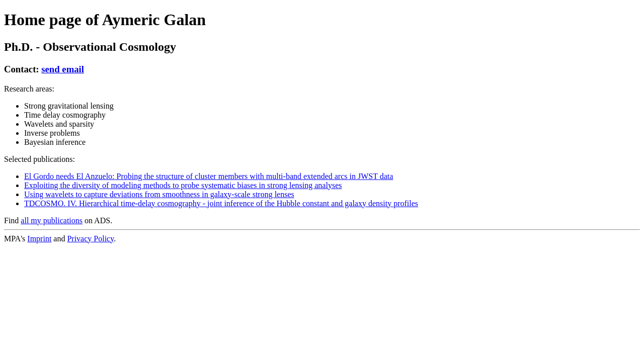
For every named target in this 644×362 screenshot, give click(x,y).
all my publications (52, 220)
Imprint (39, 239)
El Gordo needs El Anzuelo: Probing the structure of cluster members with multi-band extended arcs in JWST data (209, 176)
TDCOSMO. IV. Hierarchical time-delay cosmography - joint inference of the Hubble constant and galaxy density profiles (221, 203)
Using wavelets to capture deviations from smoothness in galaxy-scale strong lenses (159, 194)
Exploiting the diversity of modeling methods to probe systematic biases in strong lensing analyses (183, 185)
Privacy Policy (90, 239)
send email (63, 69)
